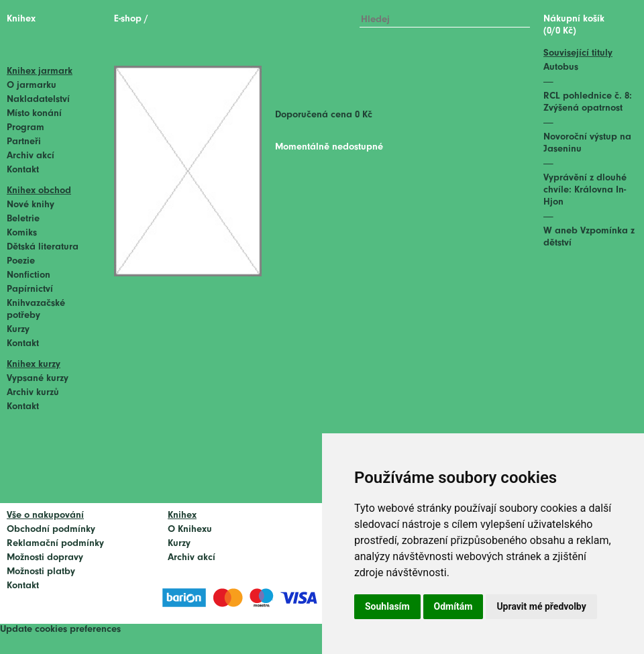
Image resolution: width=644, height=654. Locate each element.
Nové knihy (31, 205)
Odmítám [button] (453, 606)
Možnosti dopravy (45, 558)
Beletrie (23, 219)
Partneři (24, 142)
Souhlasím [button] (387, 606)
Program (25, 128)
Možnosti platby (41, 572)
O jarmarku (32, 86)
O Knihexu (190, 530)
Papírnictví (30, 289)
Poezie (21, 261)
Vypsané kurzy (38, 379)
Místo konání (34, 114)
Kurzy (18, 330)
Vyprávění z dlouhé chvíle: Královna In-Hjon (585, 190)
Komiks (22, 233)
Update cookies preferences (60, 630)
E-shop (128, 19)
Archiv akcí (31, 156)
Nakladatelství (38, 100)
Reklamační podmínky (55, 544)
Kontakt (23, 170)
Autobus (561, 67)
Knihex (21, 19)
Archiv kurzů (33, 393)
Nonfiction (29, 275)
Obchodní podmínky (51, 530)
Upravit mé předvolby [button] (541, 606)
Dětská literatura (43, 247)
